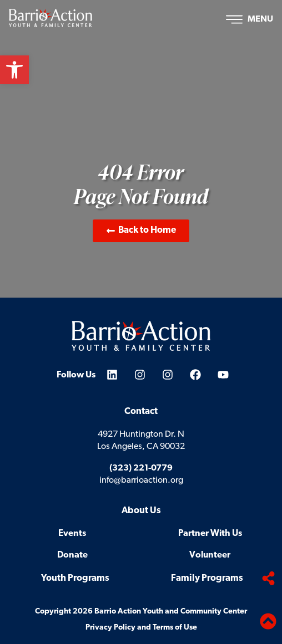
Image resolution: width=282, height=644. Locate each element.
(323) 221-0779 (141, 468)
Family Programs (207, 578)
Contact (141, 412)
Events (72, 534)
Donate (72, 555)
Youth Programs (75, 578)
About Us (141, 511)
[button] (14, 70)
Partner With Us (210, 534)
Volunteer (210, 555)
